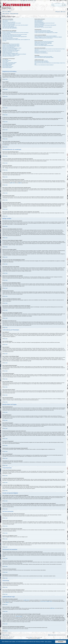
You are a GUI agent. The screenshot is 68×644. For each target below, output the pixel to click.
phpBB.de (20, 183)
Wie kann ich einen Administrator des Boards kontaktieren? (44, 65)
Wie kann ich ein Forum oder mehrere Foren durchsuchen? (44, 41)
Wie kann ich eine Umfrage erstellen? (8, 47)
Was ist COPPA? (5, 21)
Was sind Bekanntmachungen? (7, 65)
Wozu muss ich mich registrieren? (8, 20)
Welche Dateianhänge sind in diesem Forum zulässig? (43, 56)
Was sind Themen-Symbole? (7, 68)
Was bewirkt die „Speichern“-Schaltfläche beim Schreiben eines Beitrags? (14, 54)
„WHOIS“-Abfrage (19, 616)
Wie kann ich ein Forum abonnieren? (41, 52)
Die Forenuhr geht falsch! (7, 34)
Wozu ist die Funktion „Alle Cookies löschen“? (10, 28)
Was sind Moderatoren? (38, 21)
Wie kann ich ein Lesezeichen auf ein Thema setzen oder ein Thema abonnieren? (48, 51)
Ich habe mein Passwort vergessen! (8, 26)
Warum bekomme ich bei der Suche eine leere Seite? (43, 44)
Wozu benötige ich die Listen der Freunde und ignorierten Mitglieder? (46, 36)
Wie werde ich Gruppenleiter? (39, 24)
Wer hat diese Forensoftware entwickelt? (41, 61)
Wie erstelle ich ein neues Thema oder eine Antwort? (11, 44)
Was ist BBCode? (5, 60)
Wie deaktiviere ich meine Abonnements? (41, 53)
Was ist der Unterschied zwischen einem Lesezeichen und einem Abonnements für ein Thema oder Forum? (50, 49)
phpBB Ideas (52, 608)
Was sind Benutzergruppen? (39, 22)
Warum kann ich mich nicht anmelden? (9, 24)
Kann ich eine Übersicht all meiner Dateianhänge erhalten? (44, 57)
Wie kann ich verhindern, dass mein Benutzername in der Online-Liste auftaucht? (15, 33)
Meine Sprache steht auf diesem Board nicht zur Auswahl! (12, 36)
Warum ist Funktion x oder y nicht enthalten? (42, 62)
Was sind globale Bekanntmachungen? (9, 64)
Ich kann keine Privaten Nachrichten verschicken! (43, 31)
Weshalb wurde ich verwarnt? (7, 52)
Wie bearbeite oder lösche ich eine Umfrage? (10, 49)
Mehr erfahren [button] (48, 642)
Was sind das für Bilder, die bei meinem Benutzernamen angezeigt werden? (15, 37)
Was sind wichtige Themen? (7, 66)
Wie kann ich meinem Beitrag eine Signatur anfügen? (11, 46)
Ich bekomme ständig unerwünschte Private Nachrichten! (44, 32)
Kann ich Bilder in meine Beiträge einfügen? (10, 63)
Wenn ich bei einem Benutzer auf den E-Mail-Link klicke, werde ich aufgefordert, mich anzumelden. (16, 40)
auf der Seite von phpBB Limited (46, 601)
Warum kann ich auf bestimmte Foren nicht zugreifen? (11, 50)
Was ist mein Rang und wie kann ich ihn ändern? (10, 39)
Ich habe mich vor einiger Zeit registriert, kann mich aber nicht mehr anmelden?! (15, 25)
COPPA (60, 100)
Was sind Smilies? (5, 62)
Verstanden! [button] (61, 642)
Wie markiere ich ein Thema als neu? (8, 56)
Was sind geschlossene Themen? (8, 67)
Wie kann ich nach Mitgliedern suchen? (41, 44)
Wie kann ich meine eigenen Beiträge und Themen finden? (44, 45)
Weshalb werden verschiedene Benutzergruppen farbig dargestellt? (45, 25)
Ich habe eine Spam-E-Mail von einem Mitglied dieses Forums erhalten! (46, 33)
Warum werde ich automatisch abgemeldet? (10, 27)
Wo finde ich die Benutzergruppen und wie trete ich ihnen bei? (45, 23)
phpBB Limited (12, 183)
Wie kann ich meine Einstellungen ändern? (9, 32)
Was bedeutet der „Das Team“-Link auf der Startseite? (43, 27)
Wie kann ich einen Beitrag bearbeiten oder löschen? (11, 45)
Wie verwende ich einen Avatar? (8, 38)
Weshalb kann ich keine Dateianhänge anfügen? (10, 51)
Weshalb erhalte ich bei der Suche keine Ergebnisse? (43, 42)
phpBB (31, 637)
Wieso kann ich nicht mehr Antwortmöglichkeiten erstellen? (12, 48)
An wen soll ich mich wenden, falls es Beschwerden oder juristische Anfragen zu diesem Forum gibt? (50, 63)
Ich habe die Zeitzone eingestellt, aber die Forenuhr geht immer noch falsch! (15, 35)
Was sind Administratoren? (39, 20)
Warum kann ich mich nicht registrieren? (9, 22)
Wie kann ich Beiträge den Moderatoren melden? (10, 53)
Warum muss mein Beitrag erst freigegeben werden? (11, 55)
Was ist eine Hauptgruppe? (39, 26)
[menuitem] (10, 12)
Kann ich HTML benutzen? (7, 61)
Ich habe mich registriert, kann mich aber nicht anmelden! (12, 23)
